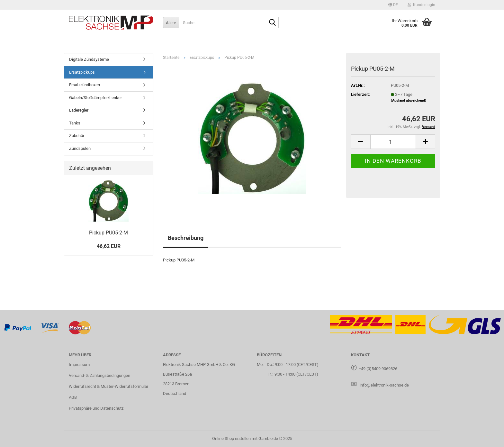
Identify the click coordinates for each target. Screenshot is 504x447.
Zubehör (77, 136)
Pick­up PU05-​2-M (108, 233)
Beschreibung (186, 238)
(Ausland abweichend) (409, 100)
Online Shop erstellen (231, 438)
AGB (73, 397)
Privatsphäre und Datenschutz (96, 408)
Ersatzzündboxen (85, 85)
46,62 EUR (109, 246)
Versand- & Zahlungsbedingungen (99, 375)
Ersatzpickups (82, 72)
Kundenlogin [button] (421, 5)
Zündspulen (80, 148)
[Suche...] (171, 23)
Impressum (79, 365)
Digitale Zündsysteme (89, 59)
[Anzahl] (393, 142)
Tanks (75, 123)
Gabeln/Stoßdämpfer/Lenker (95, 98)
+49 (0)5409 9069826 (378, 369)
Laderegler (79, 110)
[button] (393, 5)
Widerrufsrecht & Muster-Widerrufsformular (108, 386)
